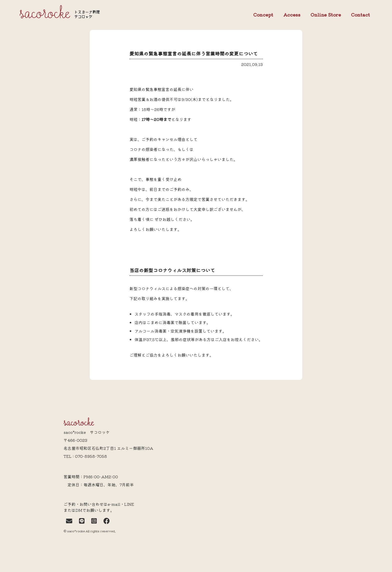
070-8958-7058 (91, 456)
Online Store (326, 15)
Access (292, 14)
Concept (263, 15)
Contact (360, 15)
